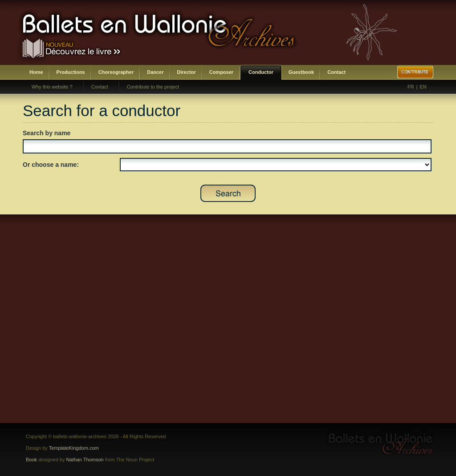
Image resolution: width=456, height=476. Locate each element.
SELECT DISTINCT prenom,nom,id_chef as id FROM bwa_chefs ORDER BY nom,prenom (276, 165)
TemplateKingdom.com (74, 448)
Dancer (155, 72)
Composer (221, 72)
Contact (336, 72)
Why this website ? (52, 87)
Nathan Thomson (85, 460)
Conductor (261, 72)
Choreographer (116, 72)
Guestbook (301, 72)
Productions (71, 72)
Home (36, 72)
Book (31, 460)
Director (187, 72)
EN (423, 87)
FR (411, 87)
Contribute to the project (153, 87)
